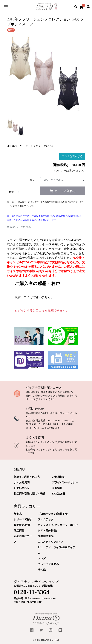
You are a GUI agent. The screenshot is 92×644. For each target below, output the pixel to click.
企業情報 (57, 488)
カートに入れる (63, 191)
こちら (66, 449)
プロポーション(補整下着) (53, 514)
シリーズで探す (23, 519)
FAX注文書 (59, 494)
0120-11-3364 (61, 420)
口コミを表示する (72, 156)
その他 (42, 570)
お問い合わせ (35, 409)
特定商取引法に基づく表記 (30, 494)
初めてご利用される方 (27, 477)
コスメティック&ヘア (51, 542)
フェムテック (46, 519)
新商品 (18, 514)
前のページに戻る (19, 227)
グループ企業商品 (48, 564)
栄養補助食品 (46, 536)
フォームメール (68, 413)
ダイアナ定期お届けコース (44, 388)
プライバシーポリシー (65, 482)
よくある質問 (35, 438)
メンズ (42, 558)
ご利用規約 (59, 477)
